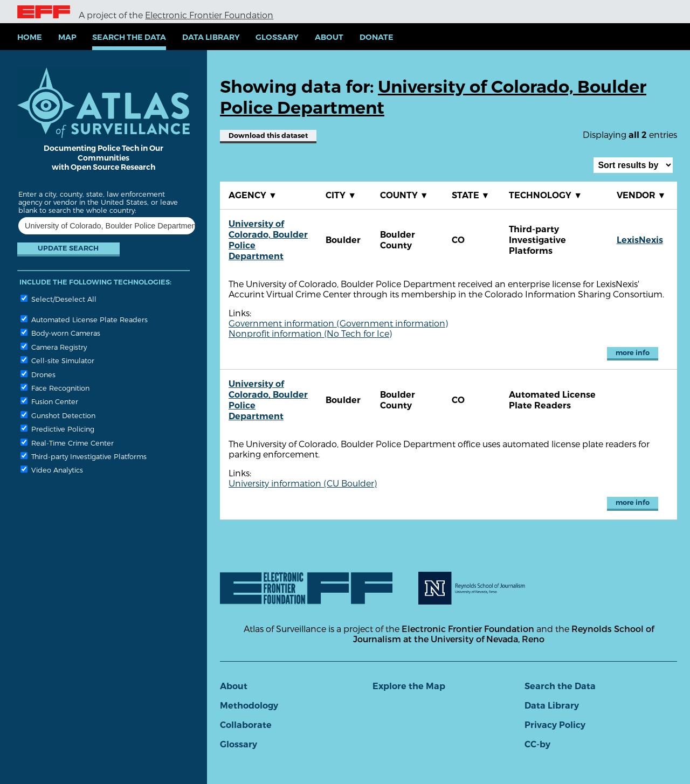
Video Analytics (52, 470)
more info (633, 353)
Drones (38, 374)
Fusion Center (49, 401)
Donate (377, 37)
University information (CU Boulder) (303, 483)
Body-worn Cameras (60, 333)
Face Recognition (55, 388)
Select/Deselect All (58, 299)
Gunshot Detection (58, 415)
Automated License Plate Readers (84, 319)
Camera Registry (54, 347)
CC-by (537, 744)
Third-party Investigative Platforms (84, 456)
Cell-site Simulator (57, 360)
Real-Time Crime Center (67, 443)
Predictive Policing (57, 429)
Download (268, 136)
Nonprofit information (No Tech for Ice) (310, 333)
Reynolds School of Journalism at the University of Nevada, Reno (503, 634)
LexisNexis (640, 240)
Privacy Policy (555, 725)
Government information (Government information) (338, 323)
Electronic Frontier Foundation (209, 15)
